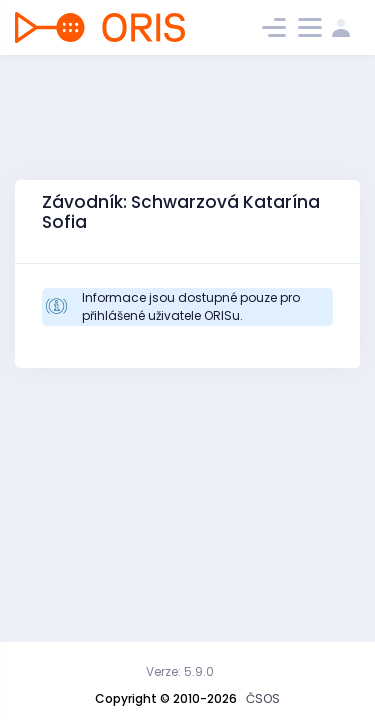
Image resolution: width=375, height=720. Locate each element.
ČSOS (263, 698)
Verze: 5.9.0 (180, 671)
